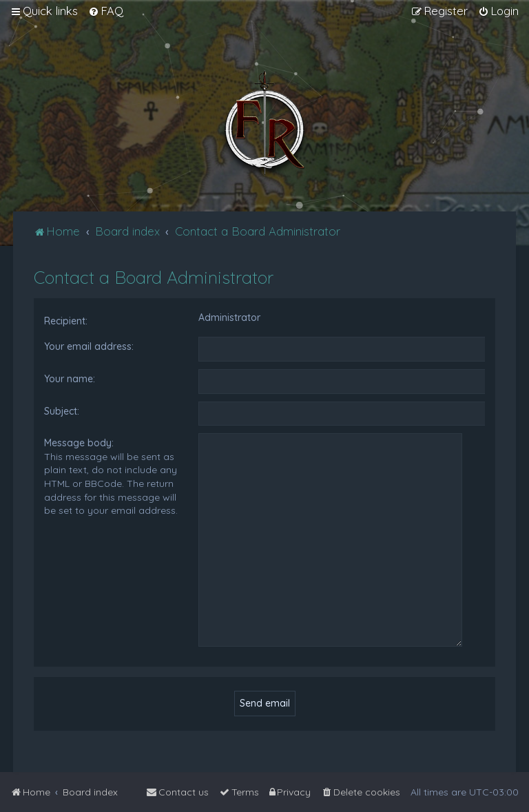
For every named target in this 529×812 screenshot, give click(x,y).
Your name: (70, 379)
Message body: (79, 443)
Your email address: (89, 346)
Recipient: (66, 321)
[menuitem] (106, 11)
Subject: (62, 411)
